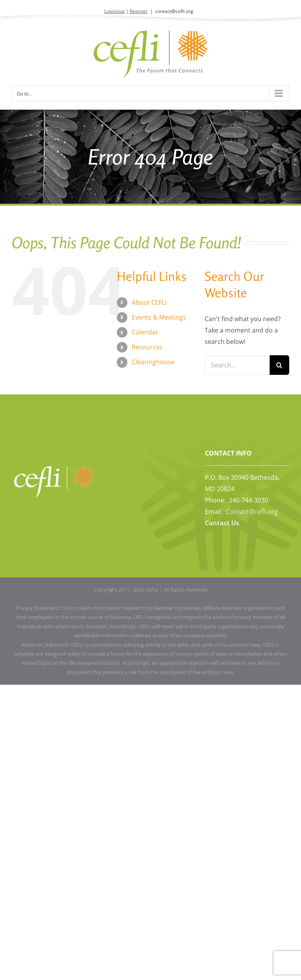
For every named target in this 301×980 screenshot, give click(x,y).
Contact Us (222, 523)
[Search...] (237, 365)
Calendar (145, 332)
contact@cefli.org (174, 11)
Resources (147, 347)
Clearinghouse (153, 362)
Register (139, 11)
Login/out (114, 11)
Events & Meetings (159, 317)
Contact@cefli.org (252, 512)
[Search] (279, 365)
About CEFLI (149, 302)
